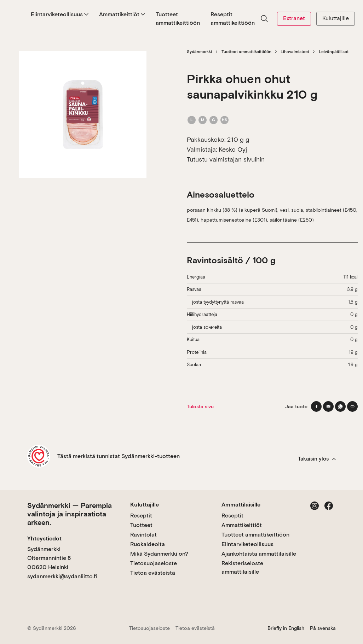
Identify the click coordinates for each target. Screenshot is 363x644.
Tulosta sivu (200, 406)
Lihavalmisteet (295, 52)
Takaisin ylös (317, 459)
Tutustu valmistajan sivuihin (226, 159)
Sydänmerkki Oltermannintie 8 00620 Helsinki (49, 558)
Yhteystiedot (44, 538)
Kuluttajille (336, 18)
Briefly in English (286, 628)
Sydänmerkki (199, 52)
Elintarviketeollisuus (60, 14)
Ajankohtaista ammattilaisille (259, 554)
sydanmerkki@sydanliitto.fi (62, 576)
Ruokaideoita (148, 544)
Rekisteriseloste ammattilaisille (242, 567)
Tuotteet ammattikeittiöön (178, 19)
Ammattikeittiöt (122, 14)
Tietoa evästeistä (153, 573)
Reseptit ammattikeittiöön (233, 19)
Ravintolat (143, 535)
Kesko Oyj (233, 149)
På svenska (323, 628)
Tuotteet (141, 525)
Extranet (294, 18)
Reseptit (141, 516)
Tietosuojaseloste (154, 563)
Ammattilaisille (241, 505)
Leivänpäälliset (334, 52)
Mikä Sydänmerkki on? (159, 554)
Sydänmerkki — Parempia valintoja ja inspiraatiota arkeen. (70, 514)
